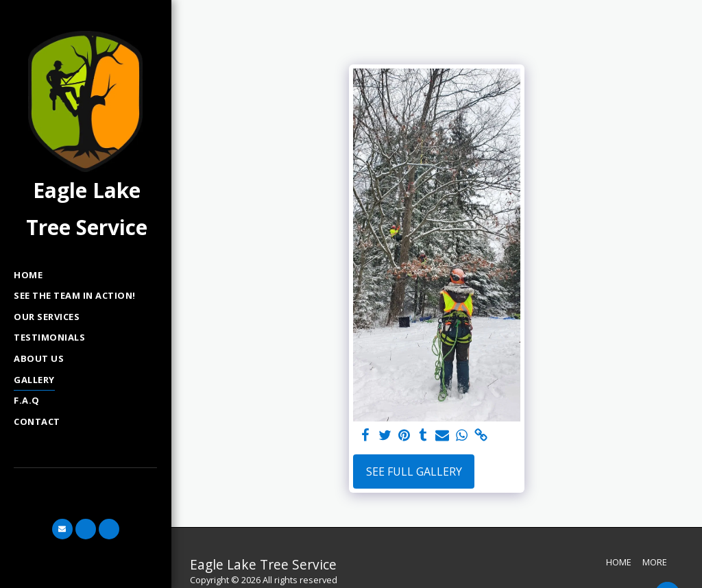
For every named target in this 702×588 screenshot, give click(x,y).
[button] (62, 529)
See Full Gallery (414, 471)
